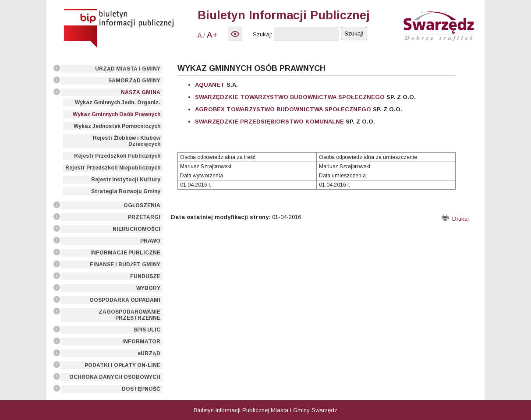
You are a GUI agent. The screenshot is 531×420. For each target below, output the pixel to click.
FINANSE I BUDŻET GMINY (125, 265)
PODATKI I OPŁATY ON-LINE (122, 365)
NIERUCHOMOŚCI (136, 229)
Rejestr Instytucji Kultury (126, 180)
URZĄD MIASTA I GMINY (128, 69)
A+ (212, 35)
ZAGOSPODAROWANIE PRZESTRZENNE (129, 315)
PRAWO (150, 241)
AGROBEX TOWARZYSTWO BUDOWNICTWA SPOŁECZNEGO (283, 109)
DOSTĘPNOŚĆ (141, 389)
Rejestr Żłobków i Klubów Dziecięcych (127, 141)
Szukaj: (262, 34)
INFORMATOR (141, 342)
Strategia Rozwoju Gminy (126, 191)
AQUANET (210, 85)
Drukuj (455, 219)
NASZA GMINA (141, 92)
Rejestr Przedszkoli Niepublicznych (113, 168)
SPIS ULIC (147, 330)
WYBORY (148, 288)
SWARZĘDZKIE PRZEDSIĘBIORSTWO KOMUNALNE (269, 122)
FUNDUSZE (145, 276)
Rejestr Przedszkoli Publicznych (117, 156)
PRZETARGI (144, 217)
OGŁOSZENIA (142, 205)
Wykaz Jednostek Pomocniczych (117, 126)
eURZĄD (149, 353)
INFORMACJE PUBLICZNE (125, 253)
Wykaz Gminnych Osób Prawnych (117, 114)
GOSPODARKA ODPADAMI (125, 300)
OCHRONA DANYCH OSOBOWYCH (115, 377)
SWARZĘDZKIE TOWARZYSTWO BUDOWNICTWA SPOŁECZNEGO (290, 97)
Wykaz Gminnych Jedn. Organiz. (118, 102)
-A (198, 35)
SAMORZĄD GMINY (134, 81)
